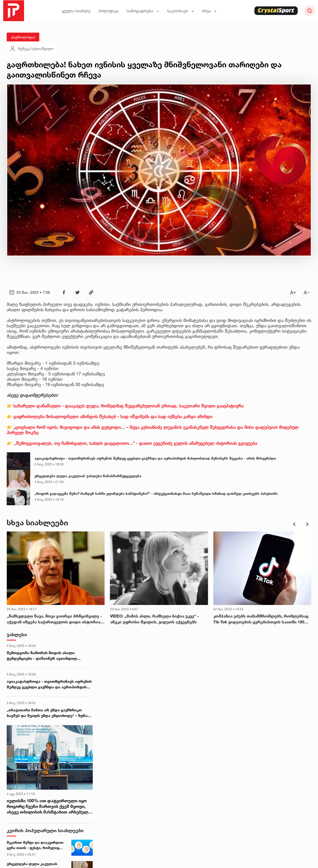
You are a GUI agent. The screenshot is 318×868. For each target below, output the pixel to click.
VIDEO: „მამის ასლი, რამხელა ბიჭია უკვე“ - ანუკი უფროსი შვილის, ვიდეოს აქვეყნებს (154, 619)
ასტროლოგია (23, 37)
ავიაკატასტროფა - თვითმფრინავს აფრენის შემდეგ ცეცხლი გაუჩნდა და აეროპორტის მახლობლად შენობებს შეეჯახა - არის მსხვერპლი (155, 458)
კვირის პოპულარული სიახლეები (45, 830)
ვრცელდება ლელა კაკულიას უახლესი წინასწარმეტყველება (88, 476)
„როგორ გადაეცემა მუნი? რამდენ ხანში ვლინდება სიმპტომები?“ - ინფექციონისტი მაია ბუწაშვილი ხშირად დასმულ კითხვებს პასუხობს (156, 493)
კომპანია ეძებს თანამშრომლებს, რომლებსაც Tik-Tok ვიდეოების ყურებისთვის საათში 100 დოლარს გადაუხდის (261, 619)
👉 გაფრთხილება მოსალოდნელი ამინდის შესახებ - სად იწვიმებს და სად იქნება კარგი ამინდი (110, 416)
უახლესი (17, 634)
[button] (294, 524)
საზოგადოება (143, 11)
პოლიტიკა (108, 11)
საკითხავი (181, 11)
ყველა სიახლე (76, 11)
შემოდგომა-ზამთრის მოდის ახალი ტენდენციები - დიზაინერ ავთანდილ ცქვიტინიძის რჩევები (42, 656)
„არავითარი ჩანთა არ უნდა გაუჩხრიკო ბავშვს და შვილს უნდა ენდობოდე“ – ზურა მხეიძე (47, 713)
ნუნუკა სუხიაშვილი (32, 49)
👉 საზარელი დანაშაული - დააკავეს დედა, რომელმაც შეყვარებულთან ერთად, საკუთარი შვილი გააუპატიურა (125, 406)
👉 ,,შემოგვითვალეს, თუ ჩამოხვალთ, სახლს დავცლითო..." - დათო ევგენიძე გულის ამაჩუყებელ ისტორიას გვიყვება (132, 443)
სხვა (209, 11)
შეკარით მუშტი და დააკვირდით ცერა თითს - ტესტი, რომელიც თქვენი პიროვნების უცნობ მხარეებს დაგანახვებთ (35, 845)
